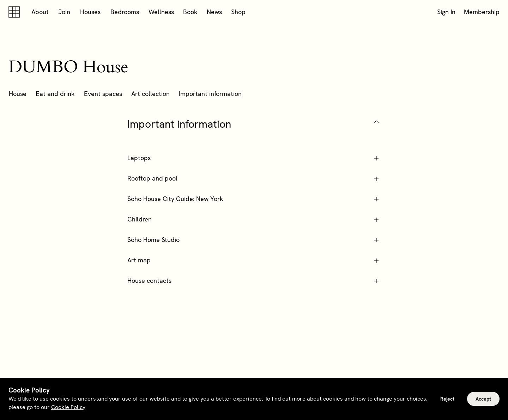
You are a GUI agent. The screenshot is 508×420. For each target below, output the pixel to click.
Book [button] (190, 12)
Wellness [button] (161, 12)
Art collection (150, 94)
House (18, 94)
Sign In (446, 12)
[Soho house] (16, 12)
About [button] (40, 12)
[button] (254, 124)
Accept (483, 399)
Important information (210, 94)
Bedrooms (125, 12)
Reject (447, 399)
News (214, 12)
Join (64, 12)
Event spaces (103, 94)
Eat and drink (55, 94)
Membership (482, 12)
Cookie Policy (68, 407)
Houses (90, 12)
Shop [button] (238, 12)
